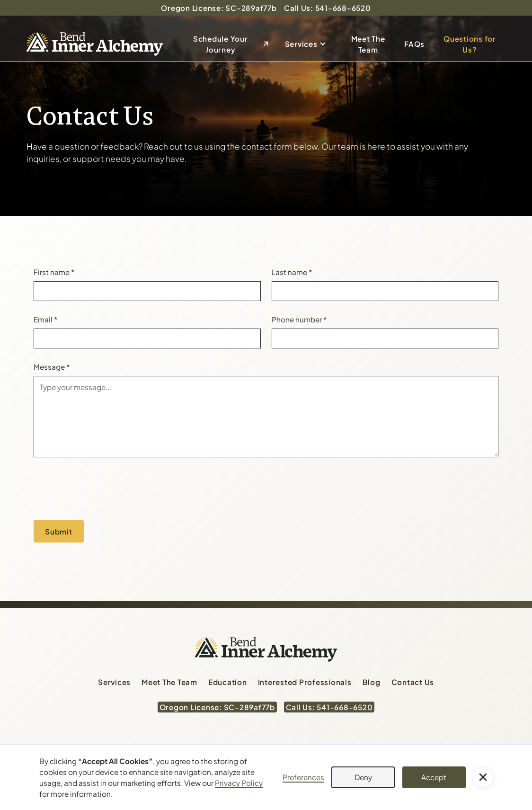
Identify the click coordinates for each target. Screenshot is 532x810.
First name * (54, 272)
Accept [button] (434, 777)
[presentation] (106, 487)
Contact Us (413, 682)
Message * (52, 367)
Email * (45, 319)
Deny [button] (363, 777)
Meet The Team (368, 44)
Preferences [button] (303, 777)
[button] (308, 44)
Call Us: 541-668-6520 (328, 8)
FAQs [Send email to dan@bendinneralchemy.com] (414, 44)
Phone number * (299, 319)
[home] (95, 44)
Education (228, 682)
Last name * (292, 272)
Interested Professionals (305, 682)
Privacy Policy (239, 783)
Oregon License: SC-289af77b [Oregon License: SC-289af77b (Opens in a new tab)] (219, 8)
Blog (372, 682)
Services (301, 44)
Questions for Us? (470, 44)
